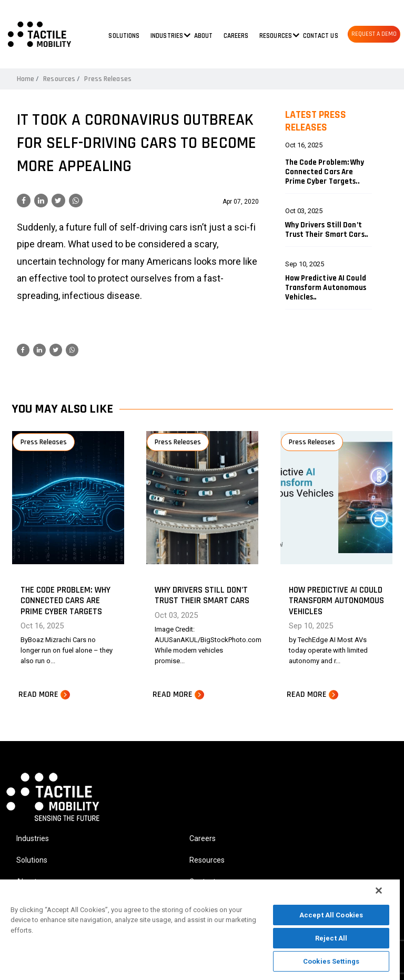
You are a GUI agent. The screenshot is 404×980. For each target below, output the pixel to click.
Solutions (124, 36)
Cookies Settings (331, 961)
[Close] (379, 891)
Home (26, 79)
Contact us (321, 36)
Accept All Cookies (331, 915)
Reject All (331, 938)
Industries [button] (167, 36)
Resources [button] (276, 36)
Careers (236, 36)
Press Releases (108, 79)
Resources (59, 79)
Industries (33, 838)
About (204, 36)
